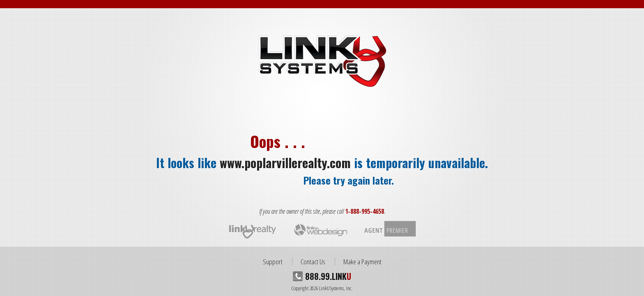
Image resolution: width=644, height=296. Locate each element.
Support (273, 261)
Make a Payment (362, 261)
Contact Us (313, 261)
